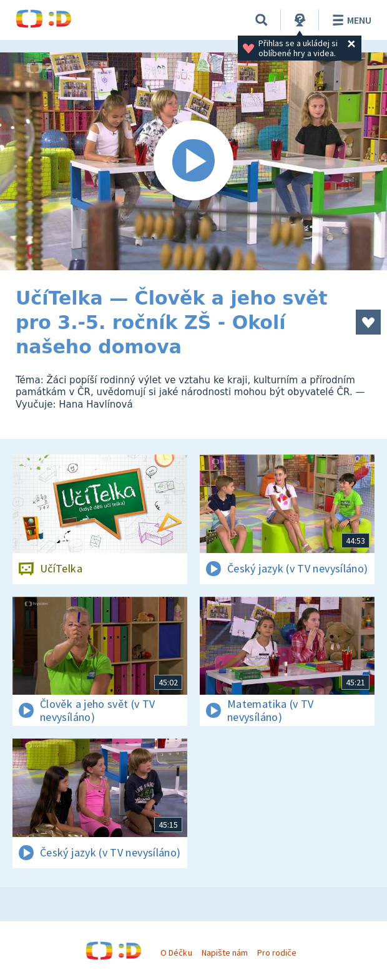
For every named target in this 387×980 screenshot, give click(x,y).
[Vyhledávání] (262, 20)
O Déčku (176, 953)
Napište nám (225, 953)
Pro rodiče (277, 953)
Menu (350, 20)
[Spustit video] (193, 161)
